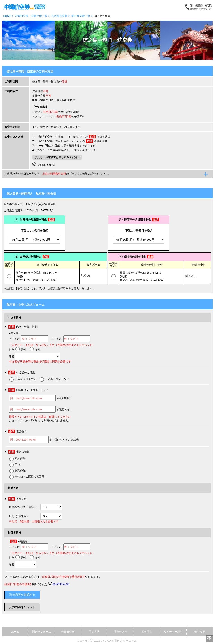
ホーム (15, 632)
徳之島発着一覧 (81, 16)
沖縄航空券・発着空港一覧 (31, 16)
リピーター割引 (173, 632)
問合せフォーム (42, 632)
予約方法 (94, 632)
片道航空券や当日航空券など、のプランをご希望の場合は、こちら (57, 174)
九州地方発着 (59, 16)
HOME (7, 16)
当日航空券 (68, 632)
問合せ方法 (121, 632)
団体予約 (147, 632)
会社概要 (200, 632)
